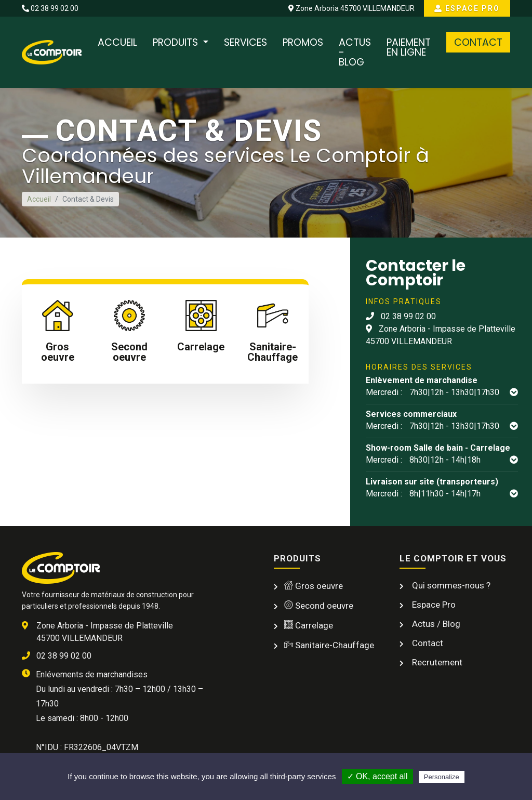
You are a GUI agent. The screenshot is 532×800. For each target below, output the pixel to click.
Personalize (442, 777)
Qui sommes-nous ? (450, 585)
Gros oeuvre (314, 586)
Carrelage (309, 625)
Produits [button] (177, 42)
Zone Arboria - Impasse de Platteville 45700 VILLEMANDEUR (441, 335)
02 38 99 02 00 (50, 8)
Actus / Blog (435, 624)
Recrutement (436, 662)
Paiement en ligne (409, 47)
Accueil (117, 42)
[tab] (58, 334)
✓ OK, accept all (377, 776)
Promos (303, 42)
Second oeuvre (319, 606)
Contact (478, 42)
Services (245, 42)
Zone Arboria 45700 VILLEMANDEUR (351, 8)
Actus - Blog (355, 52)
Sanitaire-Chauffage (329, 645)
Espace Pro (467, 8)
